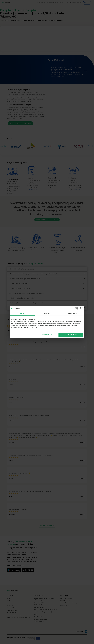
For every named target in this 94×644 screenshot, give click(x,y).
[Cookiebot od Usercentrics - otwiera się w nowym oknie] (76, 308)
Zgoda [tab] (22, 313)
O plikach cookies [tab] (72, 313)
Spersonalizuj (47, 335)
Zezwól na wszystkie (71, 335)
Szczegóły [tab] (47, 313)
